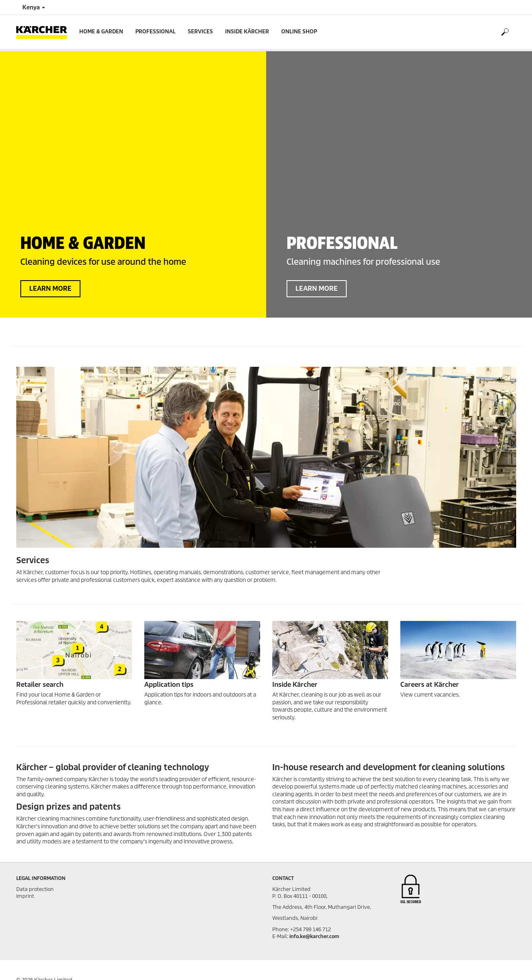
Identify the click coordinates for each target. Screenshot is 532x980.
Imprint (25, 896)
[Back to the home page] (45, 32)
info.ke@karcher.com (314, 936)
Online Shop (299, 32)
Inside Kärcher (247, 32)
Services (200, 32)
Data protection (35, 889)
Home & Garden (101, 32)
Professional (155, 32)
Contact (283, 878)
